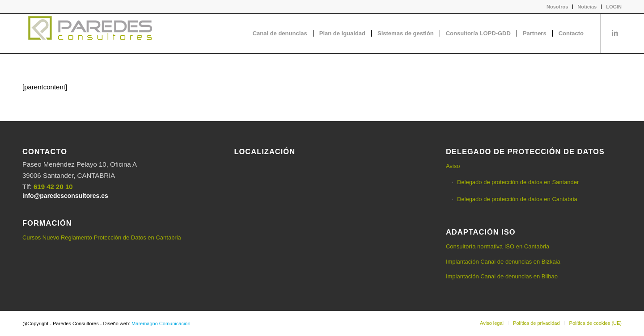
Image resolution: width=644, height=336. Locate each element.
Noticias (587, 7)
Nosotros (557, 7)
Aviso (453, 166)
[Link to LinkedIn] (615, 33)
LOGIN (614, 7)
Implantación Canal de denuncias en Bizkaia (503, 262)
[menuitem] (557, 7)
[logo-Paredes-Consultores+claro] (89, 34)
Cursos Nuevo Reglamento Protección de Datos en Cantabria (102, 237)
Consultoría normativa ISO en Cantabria (498, 246)
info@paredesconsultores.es (65, 196)
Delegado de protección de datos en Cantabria (517, 199)
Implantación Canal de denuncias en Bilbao (502, 276)
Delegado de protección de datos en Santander (518, 182)
